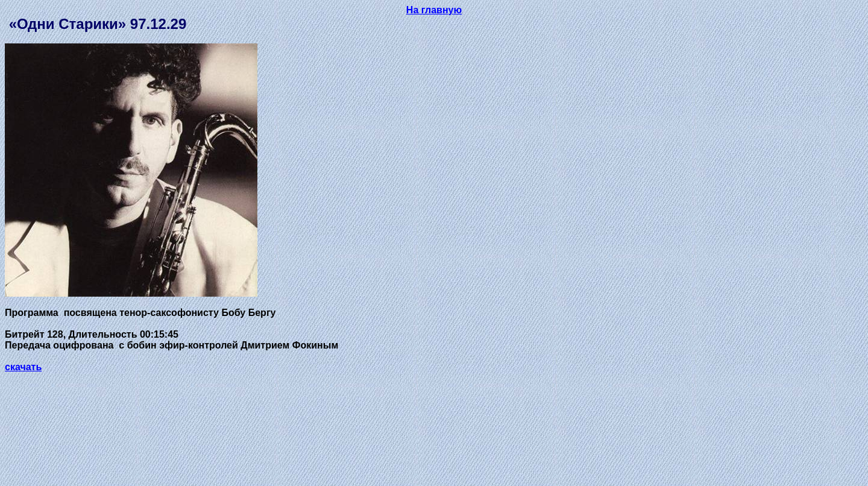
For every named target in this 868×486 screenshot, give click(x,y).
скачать (23, 367)
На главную (434, 10)
